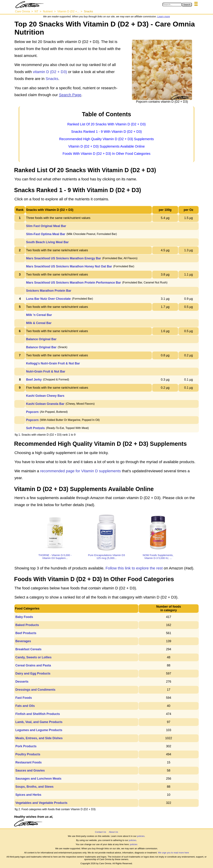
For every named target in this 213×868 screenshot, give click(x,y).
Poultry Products (28, 754)
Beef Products (26, 633)
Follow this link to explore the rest (134, 568)
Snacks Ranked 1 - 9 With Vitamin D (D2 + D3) (106, 132)
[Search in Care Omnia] (172, 5)
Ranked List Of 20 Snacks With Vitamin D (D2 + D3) (106, 124)
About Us (113, 832)
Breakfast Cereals (28, 649)
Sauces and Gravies (30, 770)
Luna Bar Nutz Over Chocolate (48, 299)
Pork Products (26, 746)
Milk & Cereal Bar (39, 323)
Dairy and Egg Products (33, 673)
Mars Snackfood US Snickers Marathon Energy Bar (64, 258)
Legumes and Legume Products (39, 730)
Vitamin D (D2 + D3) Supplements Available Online (106, 146)
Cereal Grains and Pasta (33, 665)
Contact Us (100, 832)
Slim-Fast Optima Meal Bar (46, 234)
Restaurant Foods (28, 762)
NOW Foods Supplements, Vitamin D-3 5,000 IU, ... (158, 557)
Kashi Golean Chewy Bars (45, 396)
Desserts (22, 682)
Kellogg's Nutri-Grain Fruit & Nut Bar (53, 363)
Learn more (164, 17)
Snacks (52, 79)
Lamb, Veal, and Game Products (39, 722)
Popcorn (32, 412)
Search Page (70, 95)
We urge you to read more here (173, 853)
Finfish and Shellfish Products (38, 714)
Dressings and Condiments (35, 690)
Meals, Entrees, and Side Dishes (39, 738)
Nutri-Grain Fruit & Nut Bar (46, 371)
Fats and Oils (25, 706)
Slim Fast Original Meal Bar (46, 226)
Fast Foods (24, 698)
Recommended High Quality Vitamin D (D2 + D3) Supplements (106, 139)
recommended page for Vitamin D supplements (81, 471)
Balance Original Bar (41, 339)
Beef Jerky (34, 380)
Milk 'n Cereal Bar (39, 315)
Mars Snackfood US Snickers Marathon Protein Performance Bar (74, 283)
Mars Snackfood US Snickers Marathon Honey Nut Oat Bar (69, 266)
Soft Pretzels (35, 428)
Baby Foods (24, 617)
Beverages (23, 641)
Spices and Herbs (28, 795)
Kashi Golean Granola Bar (45, 404)
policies (141, 836)
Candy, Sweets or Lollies (33, 657)
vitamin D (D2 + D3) (50, 72)
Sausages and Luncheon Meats (38, 779)
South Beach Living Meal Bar (47, 242)
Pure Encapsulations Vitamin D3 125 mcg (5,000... (107, 557)
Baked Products (27, 625)
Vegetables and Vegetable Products (41, 803)
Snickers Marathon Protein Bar (49, 291)
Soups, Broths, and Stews (34, 787)
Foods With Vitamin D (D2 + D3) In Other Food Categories (106, 154)
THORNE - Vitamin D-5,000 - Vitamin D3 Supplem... (55, 557)
